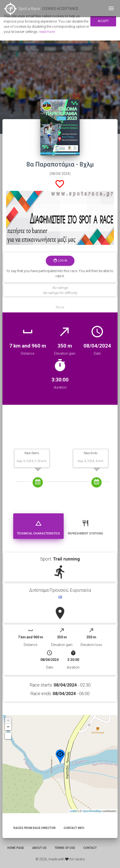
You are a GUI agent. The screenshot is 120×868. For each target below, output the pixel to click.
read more (47, 32)
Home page (16, 848)
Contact (90, 848)
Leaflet (74, 811)
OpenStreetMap (92, 811)
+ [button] (8, 721)
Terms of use (65, 848)
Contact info (74, 828)
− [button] (8, 727)
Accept (103, 21)
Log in (60, 261)
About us (39, 848)
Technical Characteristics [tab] (38, 525)
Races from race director (35, 828)
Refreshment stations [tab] (85, 525)
